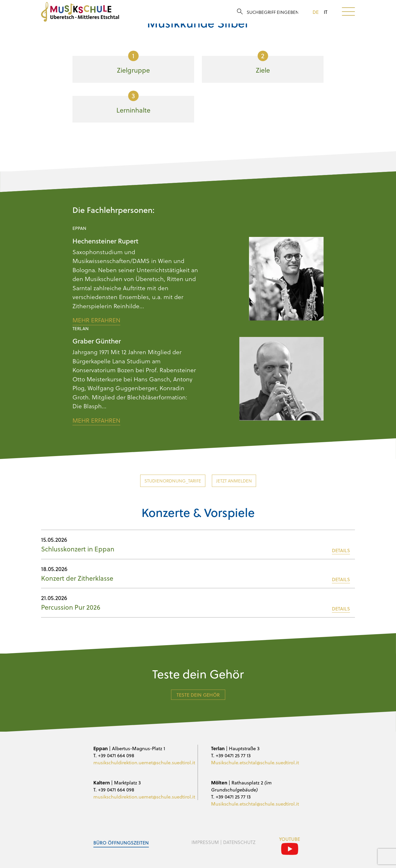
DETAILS (341, 550)
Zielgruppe (133, 63)
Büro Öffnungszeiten (121, 843)
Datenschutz (239, 842)
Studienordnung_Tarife (173, 481)
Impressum (205, 842)
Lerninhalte (133, 103)
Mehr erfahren (96, 320)
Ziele (263, 63)
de (316, 12)
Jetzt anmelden (234, 481)
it (326, 12)
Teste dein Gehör (198, 695)
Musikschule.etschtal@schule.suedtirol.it (255, 762)
